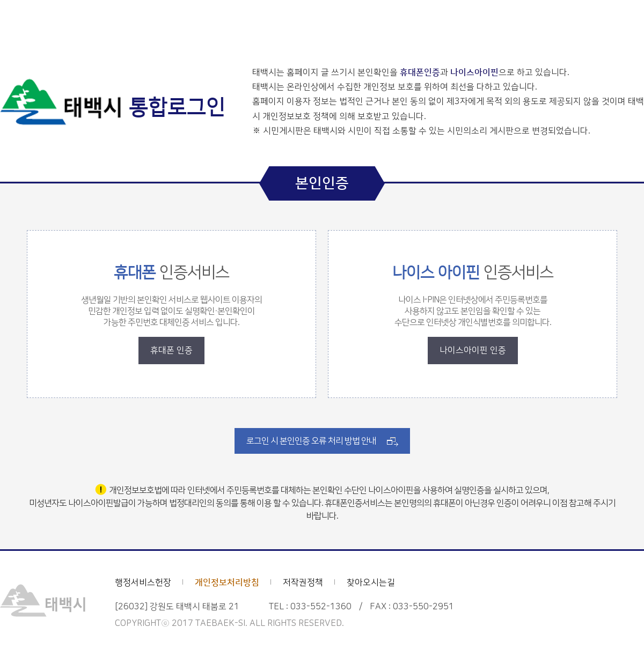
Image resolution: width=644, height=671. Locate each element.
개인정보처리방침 (227, 582)
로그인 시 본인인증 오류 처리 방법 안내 (311, 441)
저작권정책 (303, 582)
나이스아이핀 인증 (473, 350)
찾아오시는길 (371, 582)
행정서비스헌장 (143, 582)
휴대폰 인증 (171, 350)
